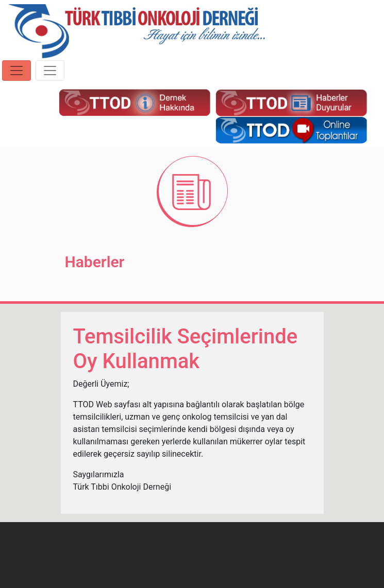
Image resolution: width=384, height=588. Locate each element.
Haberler (95, 262)
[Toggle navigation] (16, 71)
